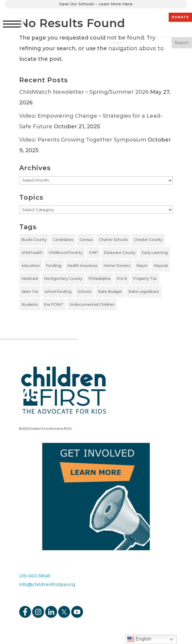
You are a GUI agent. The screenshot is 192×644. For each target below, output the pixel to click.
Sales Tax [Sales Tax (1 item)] (30, 291)
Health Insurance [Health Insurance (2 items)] (82, 266)
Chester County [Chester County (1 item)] (148, 240)
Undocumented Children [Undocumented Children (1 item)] (92, 304)
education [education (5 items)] (31, 266)
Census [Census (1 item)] (86, 240)
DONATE (180, 17)
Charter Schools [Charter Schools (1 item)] (113, 240)
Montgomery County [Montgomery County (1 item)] (63, 279)
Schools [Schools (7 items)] (85, 291)
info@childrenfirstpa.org (47, 584)
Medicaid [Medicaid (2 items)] (30, 279)
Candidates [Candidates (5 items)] (63, 240)
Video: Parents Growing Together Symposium (83, 140)
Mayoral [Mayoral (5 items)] (161, 266)
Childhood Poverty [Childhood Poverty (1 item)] (66, 253)
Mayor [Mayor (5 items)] (142, 266)
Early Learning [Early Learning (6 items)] (155, 253)
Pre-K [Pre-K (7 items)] (122, 279)
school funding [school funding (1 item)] (58, 291)
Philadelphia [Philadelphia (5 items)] (100, 279)
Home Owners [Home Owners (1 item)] (117, 266)
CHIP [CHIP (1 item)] (93, 253)
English (139, 639)
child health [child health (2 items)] (32, 253)
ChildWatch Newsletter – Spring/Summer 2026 (84, 92)
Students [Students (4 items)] (30, 304)
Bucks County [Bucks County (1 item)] (34, 240)
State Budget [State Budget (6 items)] (110, 291)
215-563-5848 (35, 576)
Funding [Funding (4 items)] (54, 266)
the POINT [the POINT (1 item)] (54, 304)
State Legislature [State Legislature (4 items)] (144, 291)
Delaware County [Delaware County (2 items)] (120, 253)
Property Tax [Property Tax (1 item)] (145, 279)
